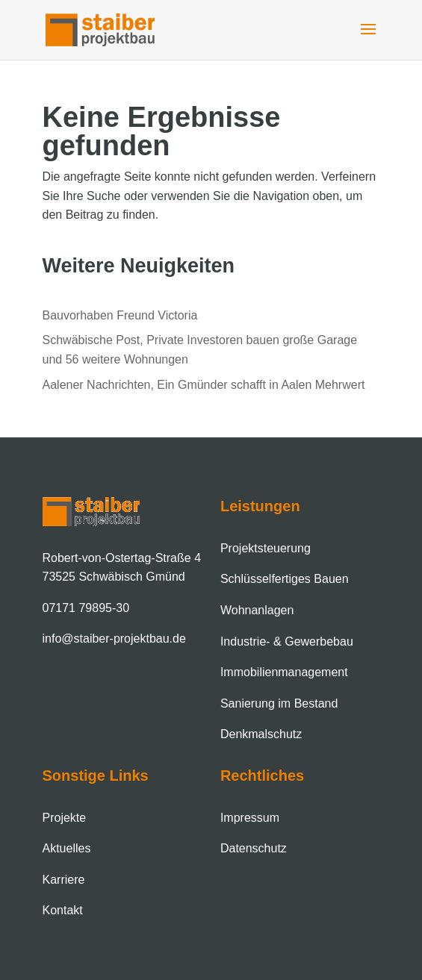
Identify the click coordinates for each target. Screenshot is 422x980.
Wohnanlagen (257, 610)
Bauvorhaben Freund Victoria (120, 315)
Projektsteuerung (266, 548)
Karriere (64, 880)
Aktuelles (67, 848)
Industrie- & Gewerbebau (287, 642)
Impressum (250, 818)
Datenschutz (254, 848)
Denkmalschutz (261, 734)
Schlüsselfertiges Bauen (285, 579)
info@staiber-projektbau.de (114, 639)
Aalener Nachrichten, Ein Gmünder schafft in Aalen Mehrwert (204, 385)
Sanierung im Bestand (279, 703)
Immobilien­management (284, 672)
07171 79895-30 (86, 608)
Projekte (65, 818)
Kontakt (63, 910)
